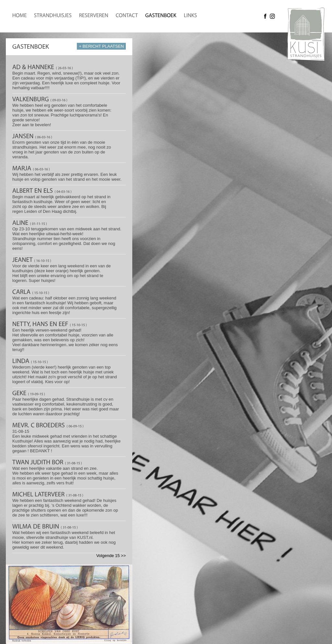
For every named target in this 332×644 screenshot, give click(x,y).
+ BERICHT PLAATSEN (101, 46)
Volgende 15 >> (111, 556)
